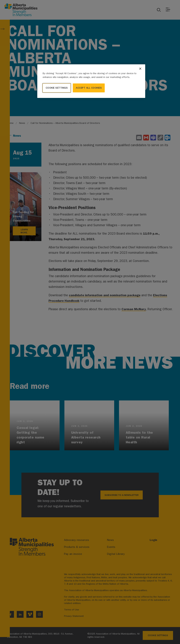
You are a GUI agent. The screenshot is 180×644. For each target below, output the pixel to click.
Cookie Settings (57, 88)
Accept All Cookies (89, 88)
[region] (91, 81)
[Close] (140, 69)
